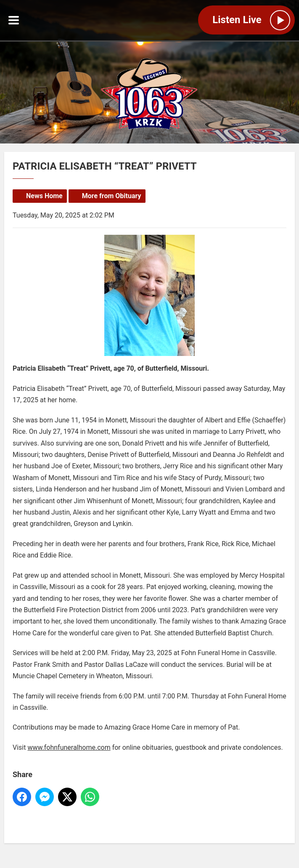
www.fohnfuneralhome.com (69, 747)
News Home (44, 196)
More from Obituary (112, 196)
